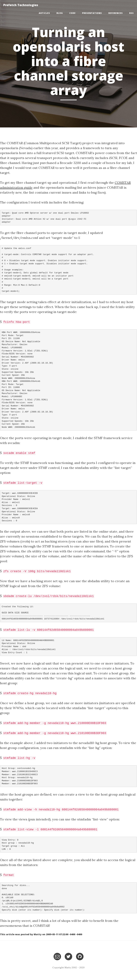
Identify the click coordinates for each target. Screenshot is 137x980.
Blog (60, 13)
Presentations (92, 13)
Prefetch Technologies (21, 5)
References (116, 13)
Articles (44, 13)
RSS (131, 13)
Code (72, 13)
